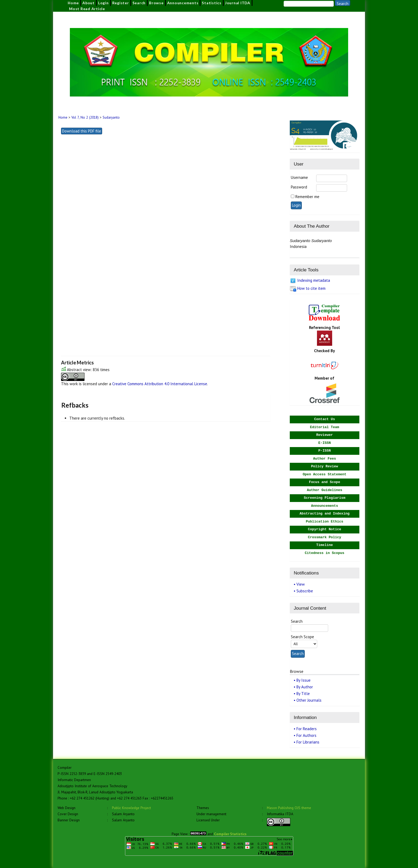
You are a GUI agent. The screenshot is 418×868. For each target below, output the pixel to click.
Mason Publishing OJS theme (289, 808)
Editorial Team (325, 427)
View (301, 584)
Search (139, 3)
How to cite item (311, 288)
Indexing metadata (314, 280)
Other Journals (309, 700)
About (89, 3)
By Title (303, 694)
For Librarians (308, 742)
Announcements (183, 3)
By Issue (304, 680)
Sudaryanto (111, 117)
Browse (156, 3)
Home (73, 3)
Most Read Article (87, 9)
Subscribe (305, 591)
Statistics (212, 3)
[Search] (309, 4)
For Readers (307, 729)
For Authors (306, 735)
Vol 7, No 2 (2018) (85, 117)
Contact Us (324, 419)
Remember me (307, 197)
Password (299, 187)
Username (299, 177)
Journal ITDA (238, 3)
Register (121, 3)
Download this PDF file (82, 131)
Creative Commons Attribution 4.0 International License (160, 384)
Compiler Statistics (230, 834)
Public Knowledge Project (131, 808)
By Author (305, 687)
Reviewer (324, 435)
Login (103, 3)
